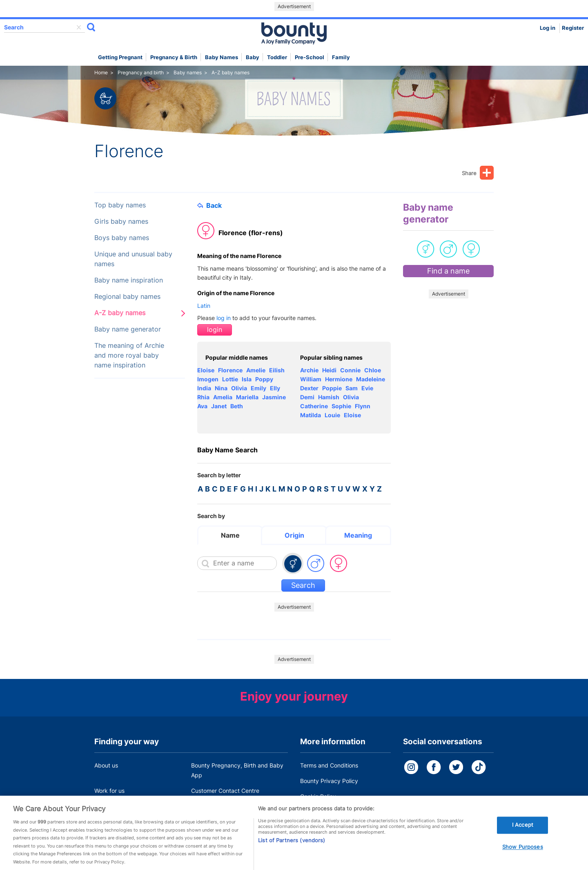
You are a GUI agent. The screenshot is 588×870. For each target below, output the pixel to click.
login (215, 330)
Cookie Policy (318, 796)
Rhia (203, 397)
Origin (294, 535)
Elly (275, 388)
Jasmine (274, 397)
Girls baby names (121, 221)
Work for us (109, 791)
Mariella (247, 397)
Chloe (373, 370)
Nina (221, 388)
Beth (237, 406)
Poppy (264, 379)
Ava (202, 406)
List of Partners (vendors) (292, 847)
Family (341, 57)
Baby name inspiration (129, 280)
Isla (247, 379)
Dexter (309, 388)
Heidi (329, 370)
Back (209, 205)
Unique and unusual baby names (133, 259)
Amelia (223, 397)
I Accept (523, 832)
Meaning (358, 535)
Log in (548, 28)
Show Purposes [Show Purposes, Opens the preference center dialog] (523, 854)
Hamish (329, 397)
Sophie (341, 406)
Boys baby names (122, 238)
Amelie (256, 370)
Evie (367, 388)
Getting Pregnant (120, 57)
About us (106, 765)
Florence (230, 370)
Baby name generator (128, 329)
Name (230, 535)
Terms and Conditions (329, 765)
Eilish (277, 370)
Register (573, 28)
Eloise (206, 370)
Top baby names (120, 205)
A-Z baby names (120, 313)
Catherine (314, 406)
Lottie (230, 379)
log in (224, 318)
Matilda (311, 415)
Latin (204, 306)
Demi (307, 397)
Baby (253, 57)
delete (79, 27)
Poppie (332, 388)
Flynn (363, 406)
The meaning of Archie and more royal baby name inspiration (129, 355)
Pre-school (310, 57)
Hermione (339, 379)
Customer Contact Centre (225, 791)
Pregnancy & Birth (174, 57)
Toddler (277, 57)
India (204, 388)
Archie (309, 370)
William (311, 379)
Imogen (208, 379)
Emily (258, 388)
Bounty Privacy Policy (329, 781)
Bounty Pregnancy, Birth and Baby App (237, 770)
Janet (219, 406)
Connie (350, 370)
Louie (332, 415)
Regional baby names (127, 297)
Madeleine (371, 379)
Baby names (222, 57)
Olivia (239, 388)
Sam (352, 388)
